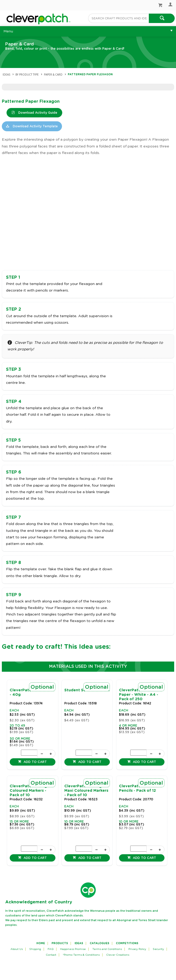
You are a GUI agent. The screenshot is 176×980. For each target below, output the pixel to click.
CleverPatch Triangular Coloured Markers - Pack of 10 (32, 791)
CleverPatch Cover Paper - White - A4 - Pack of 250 (139, 695)
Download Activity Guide (37, 113)
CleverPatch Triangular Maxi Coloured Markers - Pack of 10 (87, 791)
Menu (8, 31)
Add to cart (35, 762)
